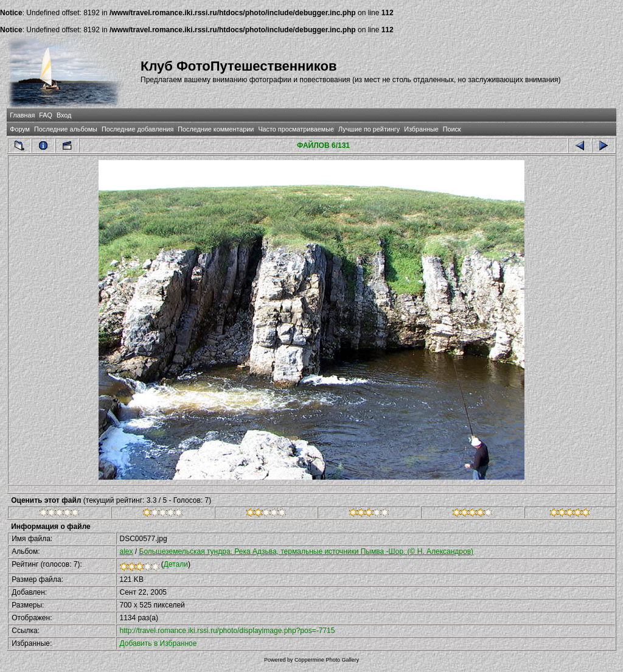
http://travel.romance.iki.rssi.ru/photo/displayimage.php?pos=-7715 (228, 631)
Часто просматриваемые (296, 129)
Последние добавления (137, 129)
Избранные (421, 129)
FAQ (46, 115)
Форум (20, 129)
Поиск (452, 129)
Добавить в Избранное (158, 643)
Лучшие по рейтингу (369, 129)
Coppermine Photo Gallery (327, 660)
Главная (22, 115)
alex (127, 551)
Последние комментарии (216, 129)
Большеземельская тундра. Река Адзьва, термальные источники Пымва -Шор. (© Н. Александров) (307, 551)
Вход (64, 115)
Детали (176, 564)
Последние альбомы (66, 129)
